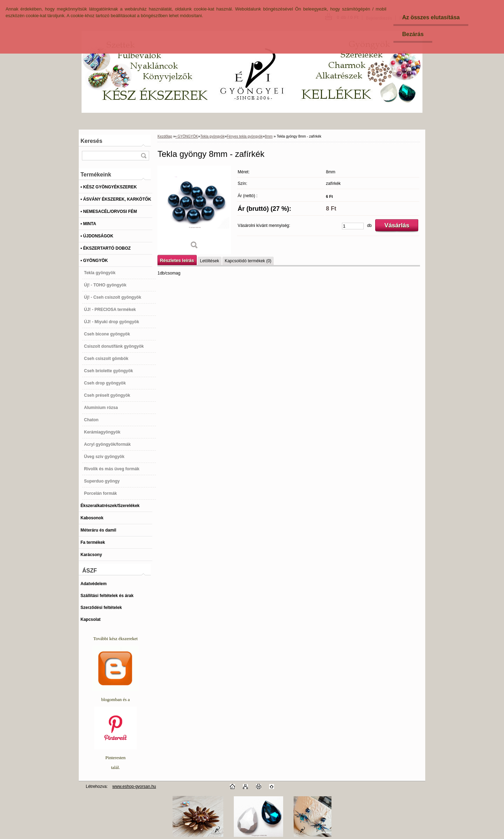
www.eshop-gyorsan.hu (134, 786)
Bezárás (413, 34)
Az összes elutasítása (431, 17)
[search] (143, 156)
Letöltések (209, 261)
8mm (269, 136)
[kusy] (353, 226)
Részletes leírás (177, 260)
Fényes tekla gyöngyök (245, 136)
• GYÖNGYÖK (187, 136)
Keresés (91, 141)
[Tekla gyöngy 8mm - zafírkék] (194, 210)
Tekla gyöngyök (212, 136)
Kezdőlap (165, 136)
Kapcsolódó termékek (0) (248, 261)
